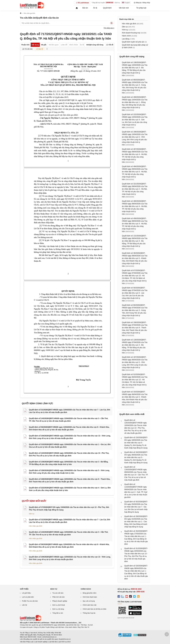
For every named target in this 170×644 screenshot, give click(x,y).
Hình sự (125, 30)
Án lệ (95, 8)
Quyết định (107, 8)
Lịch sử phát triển (28, 597)
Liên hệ (25, 605)
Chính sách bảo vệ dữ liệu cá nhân (94, 609)
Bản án (85, 8)
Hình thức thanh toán (90, 597)
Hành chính (126, 36)
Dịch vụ (117, 3)
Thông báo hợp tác (89, 613)
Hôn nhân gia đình (36, 526)
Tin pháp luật (141, 8)
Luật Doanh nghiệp (41, 642)
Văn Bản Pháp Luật (27, 642)
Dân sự (32, 514)
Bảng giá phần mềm (90, 593)
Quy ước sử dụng (89, 601)
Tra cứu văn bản (58, 593)
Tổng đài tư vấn (58, 613)
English (126, 3)
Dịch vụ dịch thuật (59, 605)
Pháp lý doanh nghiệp (60, 601)
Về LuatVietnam (82, 3)
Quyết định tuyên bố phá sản (133, 42)
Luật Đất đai (53, 642)
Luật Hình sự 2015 (64, 642)
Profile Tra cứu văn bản (30, 601)
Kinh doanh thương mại (131, 33)
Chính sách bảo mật (90, 605)
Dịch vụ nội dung (58, 609)
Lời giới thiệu (26, 593)
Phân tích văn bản (58, 597)
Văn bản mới (124, 8)
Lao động (126, 39)
